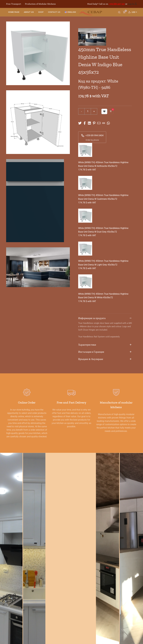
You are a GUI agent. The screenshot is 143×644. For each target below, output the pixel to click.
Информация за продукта (105, 318)
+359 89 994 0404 (92, 136)
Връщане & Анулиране (105, 359)
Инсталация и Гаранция (105, 352)
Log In (131, 4)
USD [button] (134, 15)
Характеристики (105, 345)
